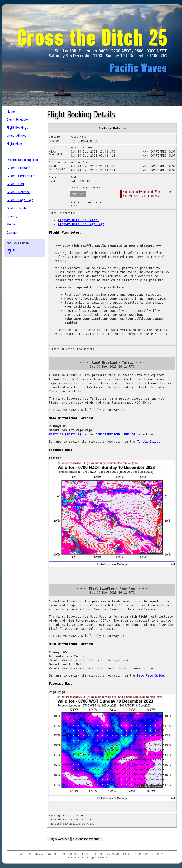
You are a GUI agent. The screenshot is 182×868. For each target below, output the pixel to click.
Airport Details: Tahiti (78, 220)
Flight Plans (14, 144)
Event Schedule (17, 119)
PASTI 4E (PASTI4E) (65, 434)
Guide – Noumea (18, 192)
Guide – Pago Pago (20, 200)
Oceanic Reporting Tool (23, 160)
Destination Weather (87, 839)
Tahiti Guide (148, 442)
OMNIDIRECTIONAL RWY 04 (115, 434)
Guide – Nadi (16, 184)
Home (11, 111)
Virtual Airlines (16, 136)
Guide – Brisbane (18, 168)
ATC (9, 152)
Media (11, 224)
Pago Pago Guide (150, 676)
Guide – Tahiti (16, 208)
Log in (11, 250)
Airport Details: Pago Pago (81, 224)
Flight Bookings (17, 128)
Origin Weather (59, 839)
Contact (12, 232)
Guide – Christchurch (21, 176)
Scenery (12, 216)
